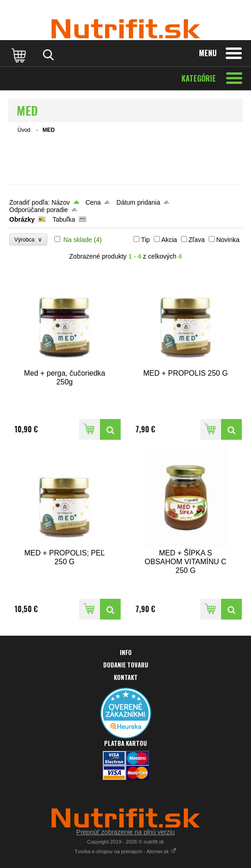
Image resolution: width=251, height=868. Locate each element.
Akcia (169, 240)
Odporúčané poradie (39, 210)
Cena (93, 202)
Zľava (196, 240)
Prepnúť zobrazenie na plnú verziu (126, 832)
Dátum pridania (138, 202)
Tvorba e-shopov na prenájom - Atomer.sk (125, 851)
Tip (145, 240)
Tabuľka (64, 219)
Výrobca (28, 239)
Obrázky (22, 219)
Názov (61, 202)
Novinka (228, 240)
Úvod (24, 130)
